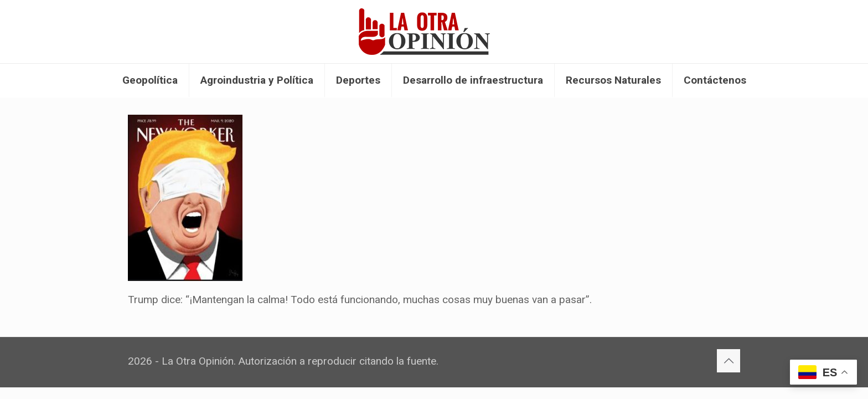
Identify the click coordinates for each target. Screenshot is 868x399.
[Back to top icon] (728, 361)
